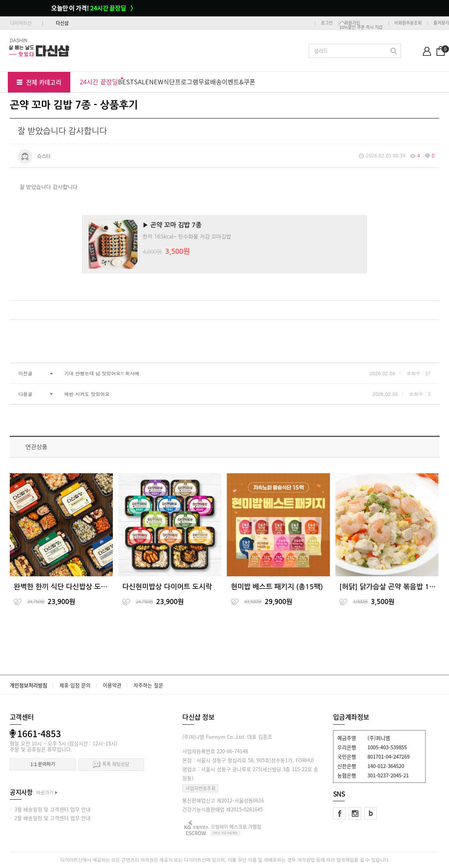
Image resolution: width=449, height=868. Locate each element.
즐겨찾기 (441, 23)
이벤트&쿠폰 (239, 82)
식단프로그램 (181, 82)
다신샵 (62, 23)
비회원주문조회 (408, 23)
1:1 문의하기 (43, 764)
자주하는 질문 (148, 685)
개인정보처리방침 (29, 685)
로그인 (327, 23)
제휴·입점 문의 (75, 685)
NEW (156, 82)
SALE (142, 82)
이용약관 (112, 685)
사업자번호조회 (200, 788)
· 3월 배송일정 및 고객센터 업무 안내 (50, 809)
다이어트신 (21, 23)
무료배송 (210, 82)
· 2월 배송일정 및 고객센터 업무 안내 (50, 818)
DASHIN (19, 40)
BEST (126, 82)
